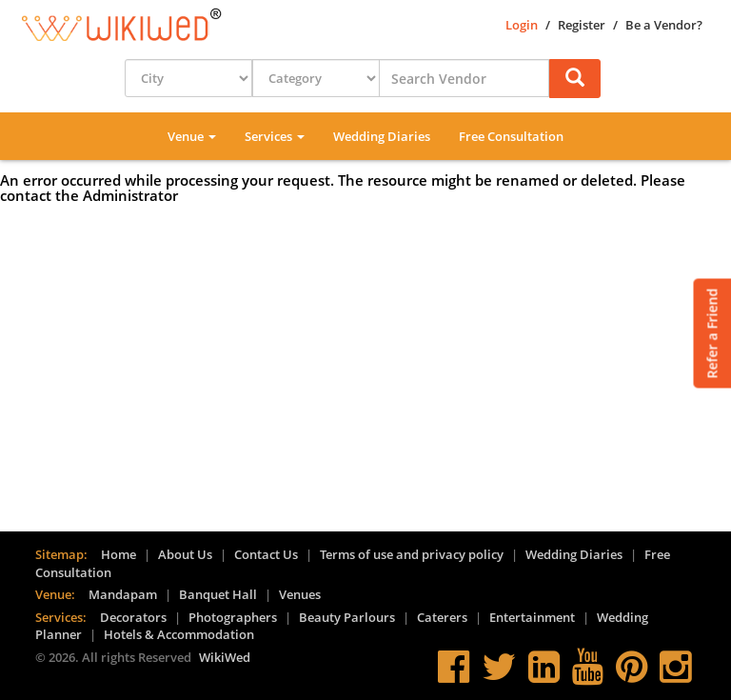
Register (582, 25)
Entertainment (532, 617)
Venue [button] (192, 136)
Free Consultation (511, 136)
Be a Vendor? (664, 25)
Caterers (442, 617)
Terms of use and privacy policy (412, 554)
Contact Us (266, 554)
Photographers (233, 617)
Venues (300, 594)
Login (522, 25)
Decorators (133, 617)
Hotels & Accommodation (179, 634)
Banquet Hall (218, 594)
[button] (575, 79)
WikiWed (225, 657)
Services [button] (275, 136)
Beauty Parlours (347, 617)
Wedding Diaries (382, 136)
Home (119, 554)
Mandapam (123, 594)
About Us (185, 554)
